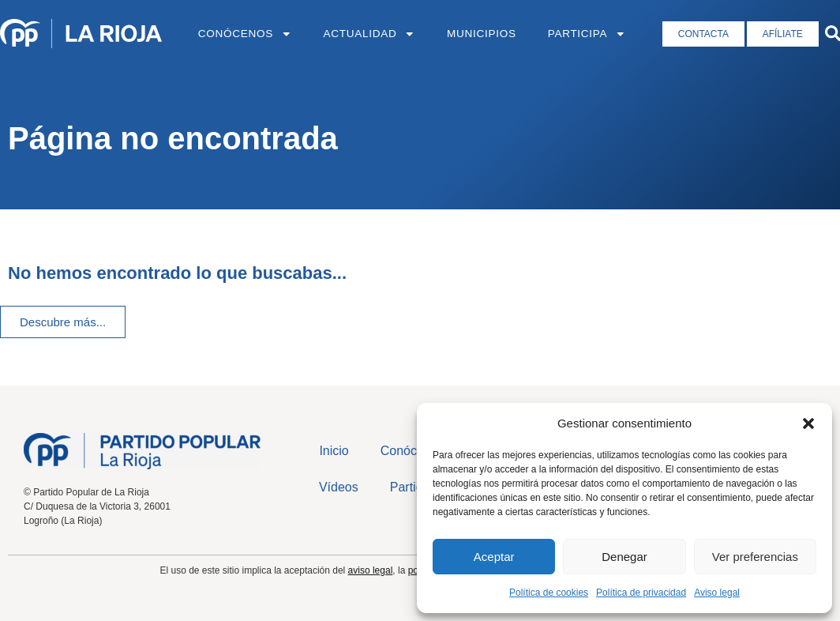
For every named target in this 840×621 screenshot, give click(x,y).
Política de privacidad (641, 593)
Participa (587, 34)
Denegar (624, 557)
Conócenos (245, 34)
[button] (808, 423)
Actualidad (370, 34)
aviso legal (371, 570)
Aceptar (494, 557)
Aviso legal (717, 593)
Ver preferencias (755, 557)
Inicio (334, 451)
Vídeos (339, 487)
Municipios (482, 34)
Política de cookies (549, 593)
